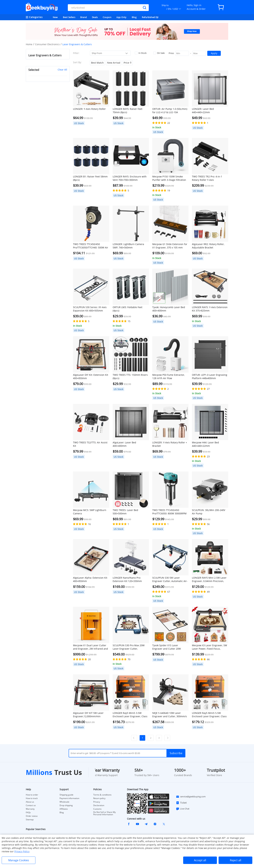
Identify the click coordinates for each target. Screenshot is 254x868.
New (55, 17)
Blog (134, 17)
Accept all (200, 860)
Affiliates (64, 809)
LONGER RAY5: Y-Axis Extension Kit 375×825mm (210, 309)
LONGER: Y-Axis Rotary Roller (89, 109)
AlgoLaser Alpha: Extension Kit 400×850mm (90, 579)
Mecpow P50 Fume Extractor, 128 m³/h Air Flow (168, 376)
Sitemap (30, 820)
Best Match (97, 63)
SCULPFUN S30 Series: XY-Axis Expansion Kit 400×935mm (90, 309)
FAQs (28, 813)
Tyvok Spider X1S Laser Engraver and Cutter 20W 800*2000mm (167, 647)
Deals (95, 17)
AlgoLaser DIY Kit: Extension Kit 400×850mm (91, 376)
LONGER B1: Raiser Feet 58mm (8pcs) (90, 178)
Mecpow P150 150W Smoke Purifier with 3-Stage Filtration (169, 178)
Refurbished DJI (150, 17)
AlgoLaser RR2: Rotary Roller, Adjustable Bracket (208, 246)
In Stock (141, 53)
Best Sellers (69, 17)
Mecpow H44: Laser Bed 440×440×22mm (205, 444)
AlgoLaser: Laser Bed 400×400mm (124, 444)
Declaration (99, 805)
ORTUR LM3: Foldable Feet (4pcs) (128, 309)
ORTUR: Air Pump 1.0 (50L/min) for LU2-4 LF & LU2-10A (170, 111)
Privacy (97, 802)
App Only (121, 17)
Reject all (236, 860)
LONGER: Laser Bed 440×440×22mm (203, 111)
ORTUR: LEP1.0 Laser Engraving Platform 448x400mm (210, 376)
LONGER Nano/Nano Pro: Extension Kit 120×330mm (127, 579)
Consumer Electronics (47, 44)
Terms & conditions (102, 795)
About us (30, 802)
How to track (32, 798)
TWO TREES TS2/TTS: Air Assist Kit (90, 444)
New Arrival (114, 63)
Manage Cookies (19, 860)
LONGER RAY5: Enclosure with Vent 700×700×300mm (130, 178)
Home (29, 44)
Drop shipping (66, 805)
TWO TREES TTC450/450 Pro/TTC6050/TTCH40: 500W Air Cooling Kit (91, 246)
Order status (32, 816)
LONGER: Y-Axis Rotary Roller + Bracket (170, 444)
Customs (97, 809)
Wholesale (64, 802)
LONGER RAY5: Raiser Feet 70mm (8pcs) (128, 111)
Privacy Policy (22, 851)
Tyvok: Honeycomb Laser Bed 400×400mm (169, 309)
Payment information (69, 798)
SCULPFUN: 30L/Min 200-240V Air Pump (209, 512)
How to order (32, 795)
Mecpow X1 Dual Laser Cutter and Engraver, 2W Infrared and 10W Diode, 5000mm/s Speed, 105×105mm (90, 647)
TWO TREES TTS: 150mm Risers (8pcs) (130, 376)
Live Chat (183, 809)
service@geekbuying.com (191, 797)
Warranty (30, 809)
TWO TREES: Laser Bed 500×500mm (125, 512)
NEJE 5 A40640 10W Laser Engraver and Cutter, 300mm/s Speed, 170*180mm (170, 715)
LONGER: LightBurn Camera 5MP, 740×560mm (128, 246)
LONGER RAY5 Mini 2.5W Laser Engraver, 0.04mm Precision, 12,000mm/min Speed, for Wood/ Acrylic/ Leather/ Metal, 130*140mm (209, 579)
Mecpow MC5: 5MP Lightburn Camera (90, 512)
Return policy (99, 798)
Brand (84, 17)
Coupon (107, 17)
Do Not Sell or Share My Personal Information (104, 813)
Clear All (62, 70)
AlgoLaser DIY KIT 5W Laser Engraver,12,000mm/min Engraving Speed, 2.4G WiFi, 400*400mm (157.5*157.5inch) (90, 715)
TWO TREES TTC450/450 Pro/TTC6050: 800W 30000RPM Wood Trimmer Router (169, 512)
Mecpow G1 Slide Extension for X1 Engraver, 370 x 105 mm (170, 246)
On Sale (159, 53)
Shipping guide (66, 795)
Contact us (31, 805)
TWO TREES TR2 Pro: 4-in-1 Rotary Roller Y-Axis (207, 178)
